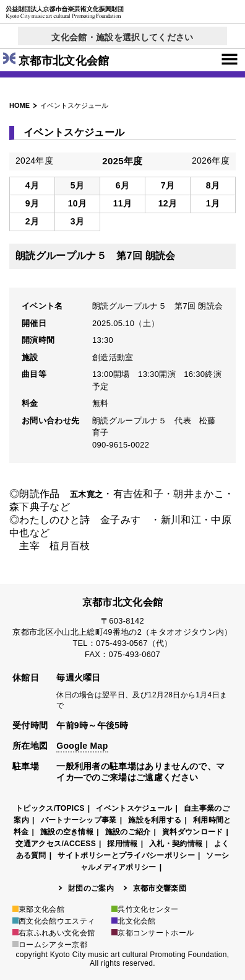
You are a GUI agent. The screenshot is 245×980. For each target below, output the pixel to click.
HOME (19, 105)
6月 (123, 185)
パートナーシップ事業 (79, 820)
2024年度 (34, 161)
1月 (213, 203)
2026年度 (211, 161)
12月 (168, 203)
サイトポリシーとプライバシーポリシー (126, 855)
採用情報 (122, 844)
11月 (123, 203)
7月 (168, 185)
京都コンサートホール (153, 933)
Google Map (82, 746)
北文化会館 (134, 921)
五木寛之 (86, 494)
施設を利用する (155, 820)
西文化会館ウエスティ (54, 921)
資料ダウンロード (193, 832)
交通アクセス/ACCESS (56, 844)
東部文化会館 (38, 909)
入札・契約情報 (176, 844)
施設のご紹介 (128, 832)
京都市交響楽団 (160, 888)
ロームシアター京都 (50, 945)
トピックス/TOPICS (50, 808)
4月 (32, 185)
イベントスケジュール (134, 808)
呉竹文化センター (145, 909)
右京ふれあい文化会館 (54, 933)
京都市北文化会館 (56, 61)
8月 (213, 185)
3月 (77, 221)
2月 (32, 221)
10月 (78, 203)
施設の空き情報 (67, 832)
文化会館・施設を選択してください (122, 37)
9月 (32, 203)
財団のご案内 (91, 888)
